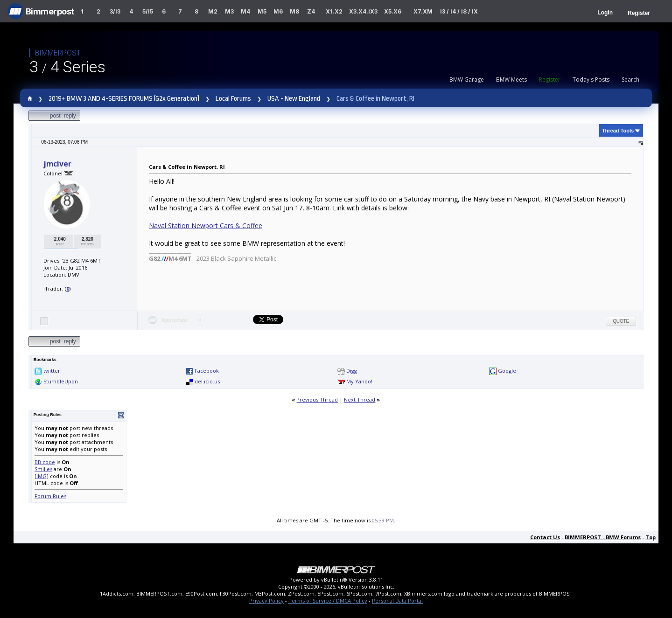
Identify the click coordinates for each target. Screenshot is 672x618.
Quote (621, 321)
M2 (213, 11)
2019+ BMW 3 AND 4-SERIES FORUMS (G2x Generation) (124, 99)
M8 (294, 11)
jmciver (57, 164)
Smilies (43, 469)
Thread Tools (618, 131)
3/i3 (115, 11)
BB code (45, 462)
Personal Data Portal (397, 601)
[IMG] (42, 476)
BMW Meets (511, 80)
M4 (245, 11)
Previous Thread (317, 399)
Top (651, 537)
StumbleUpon (61, 381)
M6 (278, 11)
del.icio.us (207, 381)
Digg (352, 371)
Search (630, 80)
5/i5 (148, 11)
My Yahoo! (359, 381)
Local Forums (233, 99)
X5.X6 (393, 11)
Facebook (207, 371)
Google (507, 371)
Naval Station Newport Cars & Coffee (206, 226)
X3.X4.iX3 (364, 11)
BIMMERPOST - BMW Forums (603, 537)
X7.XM (423, 11)
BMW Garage (467, 80)
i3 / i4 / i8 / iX (459, 11)
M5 (262, 11)
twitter (52, 371)
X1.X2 (334, 11)
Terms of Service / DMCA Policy (328, 601)
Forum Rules (50, 496)
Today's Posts (591, 80)
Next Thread (360, 399)
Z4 (311, 11)
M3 (229, 11)
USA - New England (294, 99)
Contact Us (545, 537)
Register (639, 13)
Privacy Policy (266, 601)
